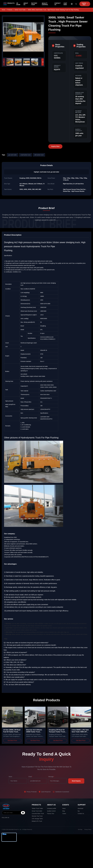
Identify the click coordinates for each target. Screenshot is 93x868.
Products (10, 10)
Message (51, 777)
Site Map (80, 830)
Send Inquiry (76, 781)
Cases (64, 814)
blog (64, 811)
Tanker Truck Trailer (37, 808)
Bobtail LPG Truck (37, 821)
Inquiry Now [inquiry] (85, 4)
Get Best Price (12, 741)
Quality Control (51, 811)
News (64, 808)
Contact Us (81, 814)
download (80, 808)
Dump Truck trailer (37, 811)
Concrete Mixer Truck (38, 814)
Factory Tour (51, 814)
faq (79, 811)
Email (31, 777)
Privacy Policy (88, 830)
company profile (52, 808)
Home (3, 10)
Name (10, 777)
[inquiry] (23, 813)
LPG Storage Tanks (37, 819)
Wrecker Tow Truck (37, 816)
